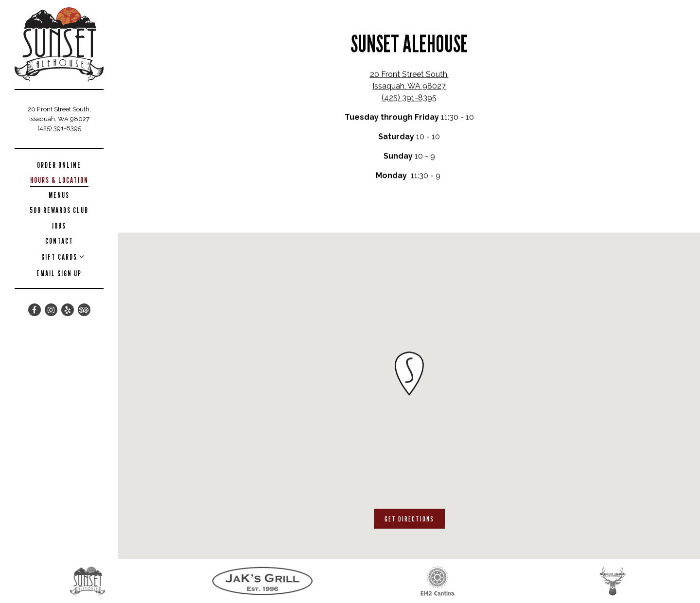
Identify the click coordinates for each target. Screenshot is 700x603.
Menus (59, 195)
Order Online (61, 165)
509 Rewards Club (59, 210)
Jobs (59, 226)
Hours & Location (59, 180)
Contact (59, 241)
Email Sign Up (59, 274)
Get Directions (415, 518)
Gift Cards (59, 257)
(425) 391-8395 (59, 128)
